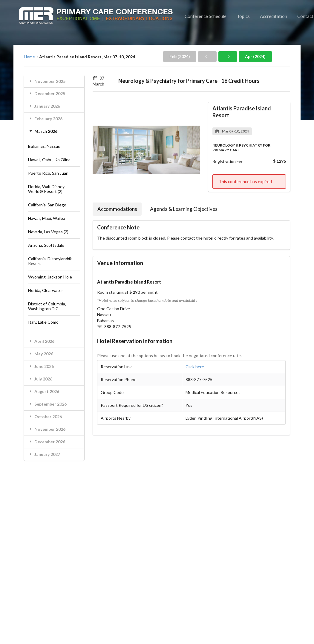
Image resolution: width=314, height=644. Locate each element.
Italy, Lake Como (43, 322)
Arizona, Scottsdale (46, 245)
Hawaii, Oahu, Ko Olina (49, 160)
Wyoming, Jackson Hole (50, 277)
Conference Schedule (206, 16)
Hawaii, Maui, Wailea (47, 218)
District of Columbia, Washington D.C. (47, 306)
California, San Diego (47, 205)
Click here (195, 367)
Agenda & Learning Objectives (184, 209)
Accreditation (274, 16)
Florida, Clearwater (46, 290)
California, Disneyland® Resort (50, 261)
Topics (243, 16)
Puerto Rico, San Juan (48, 173)
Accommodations (117, 209)
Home (29, 57)
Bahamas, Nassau (44, 146)
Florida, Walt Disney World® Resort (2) (46, 189)
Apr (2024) (255, 56)
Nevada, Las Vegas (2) (48, 232)
